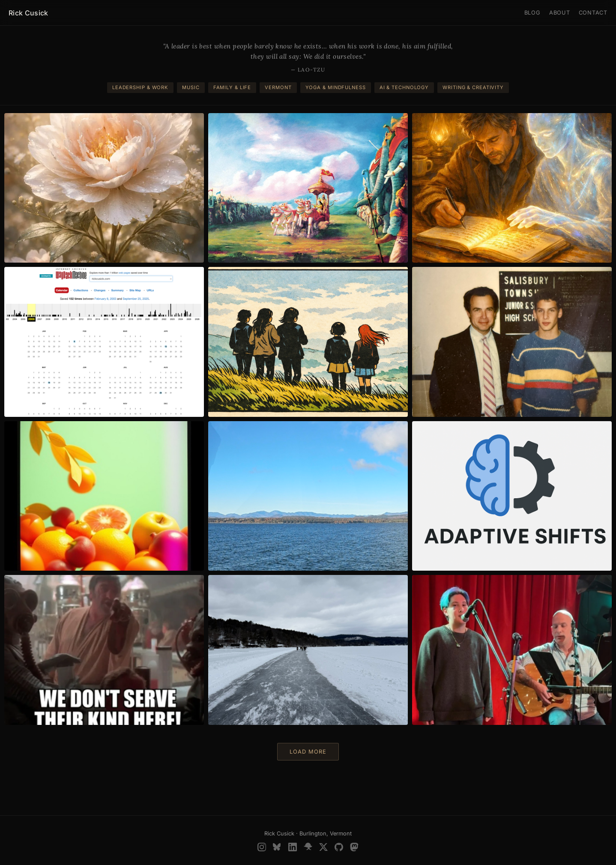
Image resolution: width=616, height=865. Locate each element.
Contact (593, 13)
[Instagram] (262, 847)
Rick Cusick (28, 13)
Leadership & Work (140, 87)
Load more (308, 752)
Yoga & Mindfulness (336, 87)
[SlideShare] (308, 847)
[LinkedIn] (293, 847)
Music (191, 87)
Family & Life (232, 87)
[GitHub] (339, 847)
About (560, 13)
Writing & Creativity (473, 87)
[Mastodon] (354, 847)
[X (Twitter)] (323, 847)
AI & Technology (404, 87)
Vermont (278, 87)
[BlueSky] (277, 847)
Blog (532, 13)
